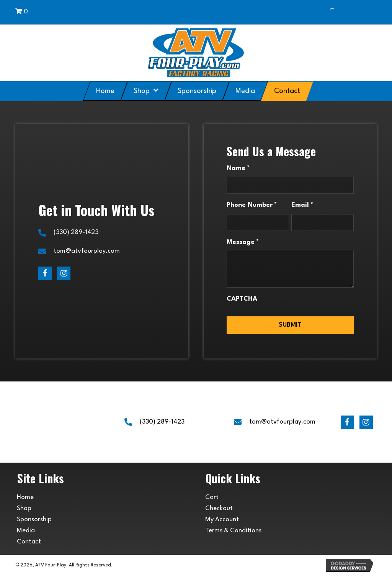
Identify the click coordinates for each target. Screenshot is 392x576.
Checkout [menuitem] (219, 508)
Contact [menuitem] (29, 542)
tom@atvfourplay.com (87, 251)
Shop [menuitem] (24, 508)
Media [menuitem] (26, 531)
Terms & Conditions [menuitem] (233, 531)
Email (302, 205)
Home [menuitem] (25, 497)
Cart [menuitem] (212, 497)
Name (238, 169)
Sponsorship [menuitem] (34, 520)
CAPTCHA (242, 299)
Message (243, 243)
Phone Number (252, 205)
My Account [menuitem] (222, 520)
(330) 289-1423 (76, 232)
